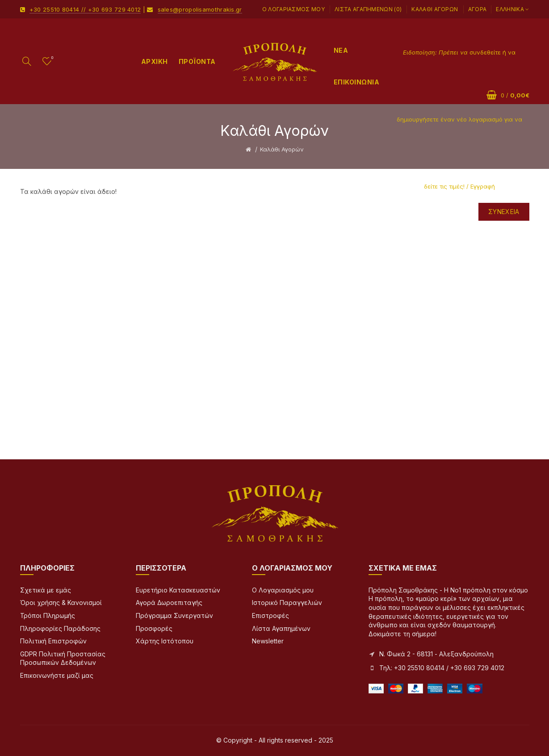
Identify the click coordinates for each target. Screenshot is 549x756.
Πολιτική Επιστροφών (53, 641)
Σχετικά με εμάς (46, 590)
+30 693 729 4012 (115, 9)
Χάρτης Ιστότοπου (165, 641)
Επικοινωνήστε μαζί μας (57, 675)
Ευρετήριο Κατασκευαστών (178, 590)
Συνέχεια (504, 212)
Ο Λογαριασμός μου (293, 9)
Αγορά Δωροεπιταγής (169, 603)
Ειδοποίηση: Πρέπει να (436, 52)
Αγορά (478, 9)
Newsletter (268, 641)
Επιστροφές (270, 615)
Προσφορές (154, 628)
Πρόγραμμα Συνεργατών (174, 615)
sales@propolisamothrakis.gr (200, 9)
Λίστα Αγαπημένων (281, 628)
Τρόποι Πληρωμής (48, 615)
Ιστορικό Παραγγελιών (287, 603)
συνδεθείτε (485, 52)
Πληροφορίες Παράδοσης (60, 628)
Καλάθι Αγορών (435, 9)
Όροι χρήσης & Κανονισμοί (61, 603)
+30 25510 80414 (54, 9)
